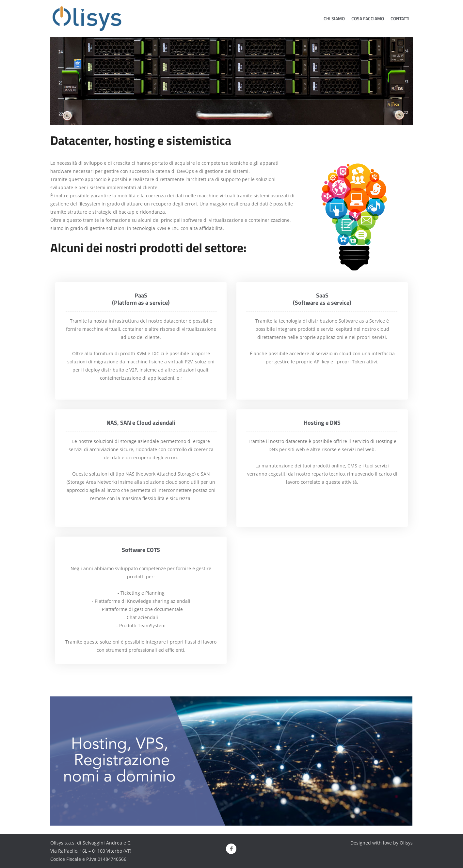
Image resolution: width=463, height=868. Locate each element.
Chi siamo (334, 18)
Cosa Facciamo (368, 18)
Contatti (400, 18)
